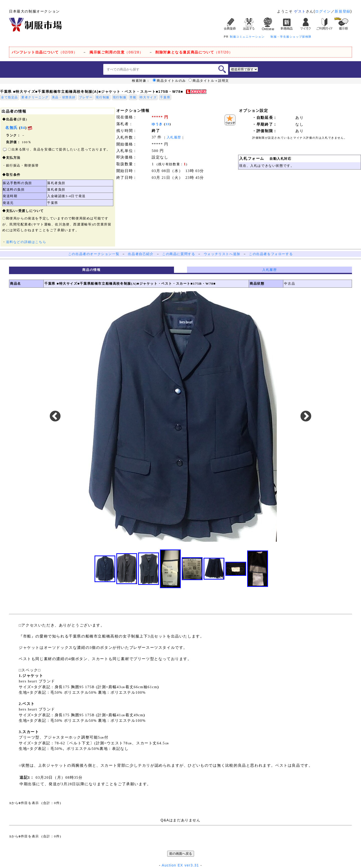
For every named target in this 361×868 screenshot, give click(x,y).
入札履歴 (174, 137)
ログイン (323, 11)
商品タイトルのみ (169, 81)
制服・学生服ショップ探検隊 (291, 37)
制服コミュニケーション (247, 37)
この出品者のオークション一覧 (94, 254)
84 (23, 128)
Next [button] (306, 417)
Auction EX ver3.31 (180, 865)
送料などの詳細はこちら (26, 242)
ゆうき (157, 124)
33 (168, 124)
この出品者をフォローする (271, 254)
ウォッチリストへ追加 (222, 254)
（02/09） (44, 52)
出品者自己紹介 (141, 254)
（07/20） (194, 52)
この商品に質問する (179, 254)
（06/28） (116, 52)
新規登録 (342, 11)
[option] (180, 417)
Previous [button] (55, 417)
